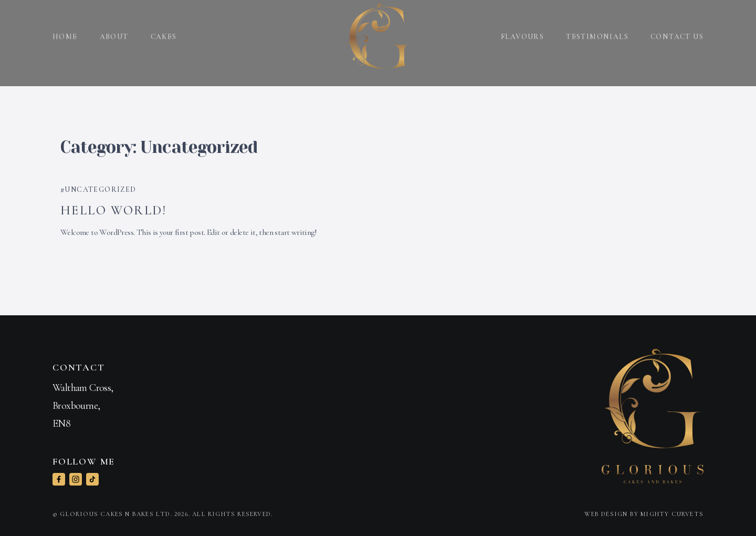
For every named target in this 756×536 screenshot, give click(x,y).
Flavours (522, 31)
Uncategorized (100, 189)
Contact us (677, 31)
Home (65, 31)
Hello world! (114, 210)
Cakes (164, 31)
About (114, 31)
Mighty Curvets (672, 514)
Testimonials (597, 31)
